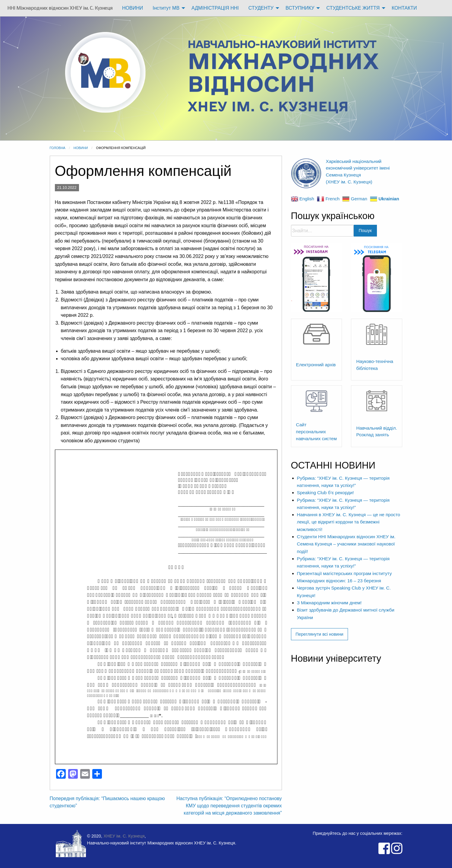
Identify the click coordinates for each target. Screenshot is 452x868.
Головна (58, 148)
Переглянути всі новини (319, 634)
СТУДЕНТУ (261, 8)
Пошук (365, 231)
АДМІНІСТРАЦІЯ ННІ (215, 8)
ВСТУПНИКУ (300, 8)
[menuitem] (60, 8)
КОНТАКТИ (404, 8)
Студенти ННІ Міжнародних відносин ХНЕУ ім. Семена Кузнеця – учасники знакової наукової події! (346, 544)
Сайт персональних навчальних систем (316, 432)
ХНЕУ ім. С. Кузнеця (124, 836)
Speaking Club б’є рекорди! (326, 493)
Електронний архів (316, 365)
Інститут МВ (166, 8)
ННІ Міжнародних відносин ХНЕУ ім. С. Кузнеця (60, 8)
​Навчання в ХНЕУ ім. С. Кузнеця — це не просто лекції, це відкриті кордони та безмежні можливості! (349, 522)
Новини (81, 148)
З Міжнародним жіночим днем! (329, 603)
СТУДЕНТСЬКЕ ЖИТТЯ (353, 8)
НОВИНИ (133, 8)
